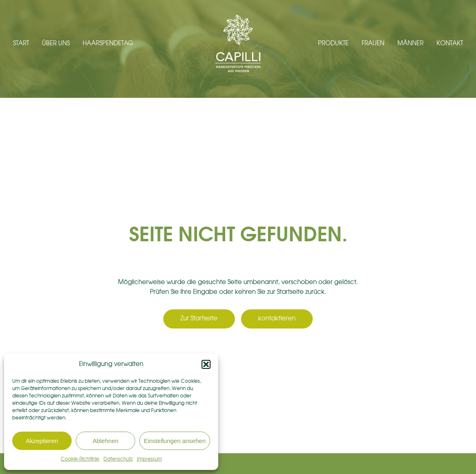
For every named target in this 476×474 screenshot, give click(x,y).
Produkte (333, 43)
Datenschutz (118, 459)
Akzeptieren (42, 441)
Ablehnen (105, 441)
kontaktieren (277, 319)
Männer (410, 43)
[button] (206, 364)
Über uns (56, 43)
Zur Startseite (199, 319)
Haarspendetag (108, 43)
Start (21, 43)
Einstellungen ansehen (175, 441)
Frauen (373, 43)
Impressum (149, 459)
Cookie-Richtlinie (80, 459)
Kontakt (450, 43)
